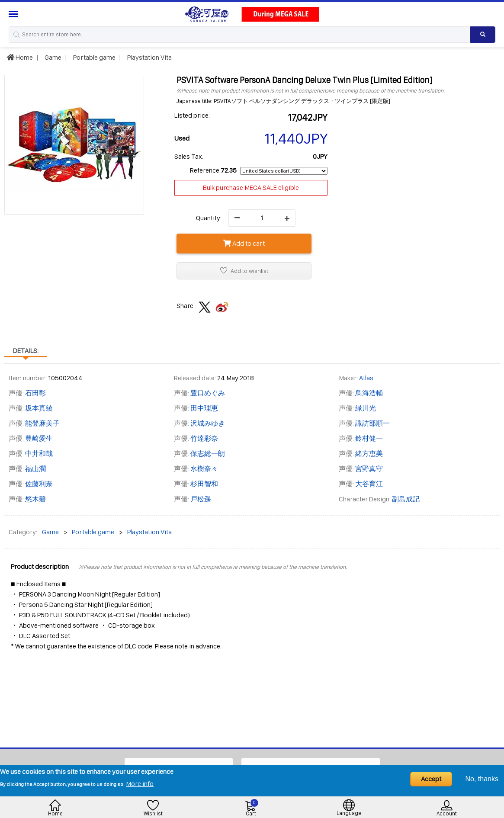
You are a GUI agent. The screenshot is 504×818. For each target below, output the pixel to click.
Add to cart (244, 243)
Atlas (366, 378)
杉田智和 (204, 484)
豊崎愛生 (39, 438)
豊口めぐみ (208, 393)
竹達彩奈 (204, 438)
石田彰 (35, 393)
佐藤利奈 (39, 484)
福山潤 (35, 469)
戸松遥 (201, 499)
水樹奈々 (204, 469)
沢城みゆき (208, 423)
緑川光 (366, 408)
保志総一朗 (208, 454)
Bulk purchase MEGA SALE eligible (251, 188)
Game (52, 57)
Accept (431, 779)
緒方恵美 (369, 454)
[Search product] (483, 35)
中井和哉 (39, 454)
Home (20, 57)
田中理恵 (204, 408)
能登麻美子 (42, 423)
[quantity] (262, 218)
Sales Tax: (189, 156)
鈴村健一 (369, 438)
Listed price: (192, 115)
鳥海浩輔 (369, 393)
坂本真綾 (39, 408)
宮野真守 (369, 469)
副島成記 (406, 499)
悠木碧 (35, 499)
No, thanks (482, 779)
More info (140, 784)
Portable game (94, 57)
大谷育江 (369, 484)
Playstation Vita (149, 57)
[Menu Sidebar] (14, 14)
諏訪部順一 (372, 423)
